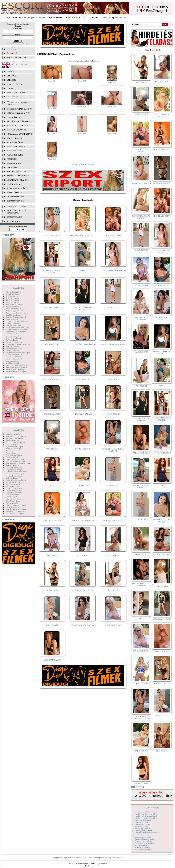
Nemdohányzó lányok (19, 113)
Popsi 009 (112, 133)
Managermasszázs (17, 188)
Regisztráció (11, 44)
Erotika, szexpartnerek (112, 18)
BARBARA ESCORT (52, 414)
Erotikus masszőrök (18, 126)
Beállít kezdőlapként (74, 858)
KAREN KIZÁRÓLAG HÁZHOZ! (52, 272)
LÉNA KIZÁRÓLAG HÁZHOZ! (83, 625)
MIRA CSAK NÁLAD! (83, 414)
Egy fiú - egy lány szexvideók (146, 812)
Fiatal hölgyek (15, 155)
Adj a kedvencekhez (91, 858)
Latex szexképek (12, 361)
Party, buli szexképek (14, 449)
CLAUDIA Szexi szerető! (52, 379)
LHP (8, 18)
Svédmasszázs (14, 192)
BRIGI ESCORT (141, 684)
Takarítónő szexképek (14, 488)
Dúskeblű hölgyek (17, 130)
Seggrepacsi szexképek (14, 467)
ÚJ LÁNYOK (12, 76)
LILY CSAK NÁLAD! (52, 521)
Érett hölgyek (14, 151)
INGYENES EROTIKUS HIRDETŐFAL (16, 212)
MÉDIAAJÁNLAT (14, 221)
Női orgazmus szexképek (15, 442)
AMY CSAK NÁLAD (52, 660)
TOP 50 (10, 88)
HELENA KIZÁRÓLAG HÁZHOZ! (141, 584)
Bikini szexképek (12, 302)
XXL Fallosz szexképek (15, 513)
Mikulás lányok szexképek (16, 371)
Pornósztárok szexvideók (144, 843)
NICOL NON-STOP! (113, 625)
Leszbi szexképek (12, 363)
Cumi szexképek (12, 319)
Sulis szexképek (12, 478)
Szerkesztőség (105, 858)
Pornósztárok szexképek (15, 459)
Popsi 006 (112, 106)
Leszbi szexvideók (142, 835)
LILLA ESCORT (113, 414)
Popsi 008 (82, 133)
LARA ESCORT (113, 307)
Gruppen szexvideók (143, 824)
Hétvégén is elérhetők (19, 121)
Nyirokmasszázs (15, 197)
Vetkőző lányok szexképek (16, 509)
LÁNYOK (11, 72)
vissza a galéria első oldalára (83, 165)
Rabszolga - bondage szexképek (18, 463)
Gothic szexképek (12, 336)
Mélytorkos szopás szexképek (17, 367)
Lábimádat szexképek (14, 359)
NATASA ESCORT (83, 449)
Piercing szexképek (13, 451)
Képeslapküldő (91, 18)
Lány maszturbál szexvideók (146, 833)
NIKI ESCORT (52, 625)
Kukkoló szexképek (13, 357)
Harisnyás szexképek (14, 342)
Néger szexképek (12, 440)
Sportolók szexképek (14, 476)
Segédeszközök (15, 142)
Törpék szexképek (13, 501)
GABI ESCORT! (141, 352)
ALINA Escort (52, 590)
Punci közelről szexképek (15, 461)
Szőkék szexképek (13, 482)
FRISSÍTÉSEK (12, 97)
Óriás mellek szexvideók (144, 839)
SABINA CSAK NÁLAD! (113, 521)
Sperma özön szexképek (15, 474)
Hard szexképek (12, 340)
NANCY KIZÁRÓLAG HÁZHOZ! (141, 217)
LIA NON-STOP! (113, 486)
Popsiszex (12, 159)
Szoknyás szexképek (14, 484)
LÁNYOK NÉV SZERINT (17, 207)
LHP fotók (12, 167)
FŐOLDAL (11, 49)
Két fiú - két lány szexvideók (146, 816)
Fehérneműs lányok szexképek (17, 327)
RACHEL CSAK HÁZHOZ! (83, 521)
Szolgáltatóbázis (73, 18)
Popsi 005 (82, 106)
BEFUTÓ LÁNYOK (15, 84)
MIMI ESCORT (162, 587)
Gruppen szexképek (13, 338)
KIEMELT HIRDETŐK (16, 92)
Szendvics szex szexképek (16, 480)
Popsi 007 (52, 133)
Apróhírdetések (55, 18)
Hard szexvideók (141, 826)
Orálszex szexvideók (143, 837)
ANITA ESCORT (52, 555)
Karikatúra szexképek (14, 348)
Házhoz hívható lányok (19, 109)
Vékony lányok (15, 138)
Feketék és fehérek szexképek (17, 330)
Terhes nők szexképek (14, 493)
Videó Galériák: (152, 808)
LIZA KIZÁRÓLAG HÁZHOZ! (113, 270)
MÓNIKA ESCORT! (52, 344)
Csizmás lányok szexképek (16, 317)
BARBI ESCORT (83, 486)
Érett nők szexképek (13, 325)
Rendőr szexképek (13, 465)
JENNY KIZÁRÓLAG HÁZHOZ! (113, 344)
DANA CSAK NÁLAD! (52, 307)
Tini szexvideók (141, 845)
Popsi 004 (52, 108)
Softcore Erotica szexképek (16, 472)
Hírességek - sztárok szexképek (18, 344)
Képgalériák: (18, 288)
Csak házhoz (13, 117)
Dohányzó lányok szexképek (17, 321)
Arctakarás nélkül (17, 172)
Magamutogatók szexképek (16, 365)
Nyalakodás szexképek (14, 447)
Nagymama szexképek (14, 438)
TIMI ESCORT (113, 379)
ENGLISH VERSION (19, 65)
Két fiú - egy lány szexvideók (146, 814)
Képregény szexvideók (144, 828)
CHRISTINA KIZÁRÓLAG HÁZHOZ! (113, 450)
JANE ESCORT (52, 449)
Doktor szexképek (13, 323)
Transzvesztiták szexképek (16, 505)
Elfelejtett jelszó (23, 44)
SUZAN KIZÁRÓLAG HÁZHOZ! (83, 308)
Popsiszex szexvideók (143, 841)
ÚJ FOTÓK (11, 80)
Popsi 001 (52, 81)
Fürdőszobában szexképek (16, 332)
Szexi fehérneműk (16, 146)
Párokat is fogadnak (18, 176)
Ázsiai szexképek (12, 300)
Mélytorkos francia (18, 180)
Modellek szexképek (14, 434)
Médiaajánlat (117, 858)
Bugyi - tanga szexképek (15, 311)
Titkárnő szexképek (13, 499)
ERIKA (83, 270)
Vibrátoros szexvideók (143, 849)
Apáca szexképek (12, 298)
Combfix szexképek (13, 315)
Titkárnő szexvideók (143, 847)
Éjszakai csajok (15, 184)
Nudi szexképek (12, 444)
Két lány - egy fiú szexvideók (146, 818)
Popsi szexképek (12, 457)
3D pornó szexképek (13, 292)
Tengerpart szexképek (14, 490)
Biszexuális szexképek (14, 304)
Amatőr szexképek (13, 294)
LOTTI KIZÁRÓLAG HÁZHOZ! (83, 344)
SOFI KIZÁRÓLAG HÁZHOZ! (83, 236)
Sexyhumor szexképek (14, 470)
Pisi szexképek (11, 453)
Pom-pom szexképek (14, 455)
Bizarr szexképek (12, 307)
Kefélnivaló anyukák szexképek (18, 352)
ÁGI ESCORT (113, 590)
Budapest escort (15, 201)
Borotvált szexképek (13, 309)
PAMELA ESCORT (113, 236)
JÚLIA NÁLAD (83, 555)
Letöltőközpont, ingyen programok (29, 18)
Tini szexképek (11, 497)
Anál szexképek (12, 296)
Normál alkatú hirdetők (20, 134)
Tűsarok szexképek (13, 507)
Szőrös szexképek (12, 486)
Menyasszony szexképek (15, 369)
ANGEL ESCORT (113, 555)
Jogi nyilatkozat (59, 858)
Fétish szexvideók (142, 822)
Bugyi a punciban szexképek (17, 313)
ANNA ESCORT (141, 783)
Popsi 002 (82, 81)
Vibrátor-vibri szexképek (15, 511)
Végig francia (14, 163)
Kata (52, 486)
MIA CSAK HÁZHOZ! (162, 453)
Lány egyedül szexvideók (145, 831)
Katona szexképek (13, 350)
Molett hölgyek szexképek (16, 436)
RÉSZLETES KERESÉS (16, 57)
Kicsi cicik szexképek (14, 355)
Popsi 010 (52, 159)
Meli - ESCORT (141, 554)
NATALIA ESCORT (83, 379)
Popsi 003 (112, 83)
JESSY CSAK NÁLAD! (52, 236)
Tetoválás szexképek (14, 495)
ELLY (141, 618)
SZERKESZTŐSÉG (14, 217)
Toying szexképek (13, 503)
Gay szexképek (11, 334)
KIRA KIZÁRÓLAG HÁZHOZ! (83, 590)
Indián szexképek (12, 346)
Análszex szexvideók (143, 820)
